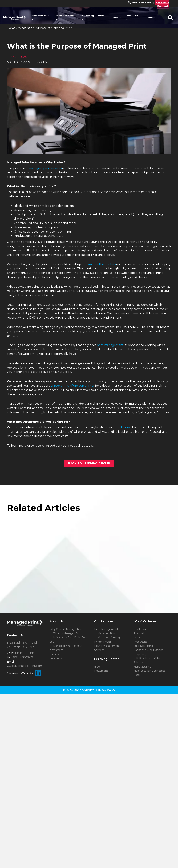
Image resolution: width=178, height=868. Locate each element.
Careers (116, 18)
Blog (97, 667)
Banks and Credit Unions (148, 650)
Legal (137, 638)
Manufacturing (142, 667)
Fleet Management (106, 629)
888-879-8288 (140, 3)
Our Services (40, 17)
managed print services (45, 168)
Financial (139, 633)
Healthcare (140, 629)
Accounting (141, 642)
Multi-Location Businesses (149, 671)
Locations (56, 658)
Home (11, 28)
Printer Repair (103, 642)
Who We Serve (65, 17)
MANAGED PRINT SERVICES (27, 62)
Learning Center (93, 17)
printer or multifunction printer (72, 386)
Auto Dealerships (144, 646)
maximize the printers (100, 264)
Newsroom (56, 650)
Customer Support (163, 4)
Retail (137, 675)
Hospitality (140, 654)
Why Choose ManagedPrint (67, 629)
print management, (110, 345)
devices (125, 427)
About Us (132, 17)
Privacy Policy (106, 690)
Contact (151, 18)
